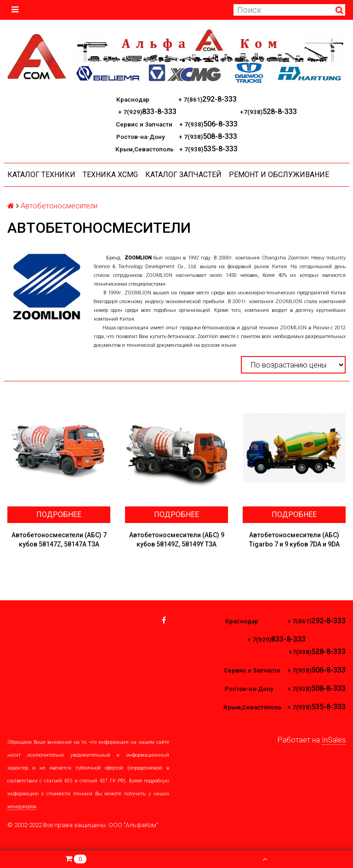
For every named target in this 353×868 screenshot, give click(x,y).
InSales (334, 740)
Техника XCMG (110, 175)
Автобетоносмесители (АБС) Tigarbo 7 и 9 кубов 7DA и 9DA (294, 540)
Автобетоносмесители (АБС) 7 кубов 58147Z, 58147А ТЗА (59, 540)
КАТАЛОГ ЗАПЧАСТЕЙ (183, 175)
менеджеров (22, 807)
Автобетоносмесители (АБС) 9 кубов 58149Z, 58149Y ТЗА (177, 540)
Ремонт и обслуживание (279, 175)
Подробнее (59, 514)
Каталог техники (41, 175)
